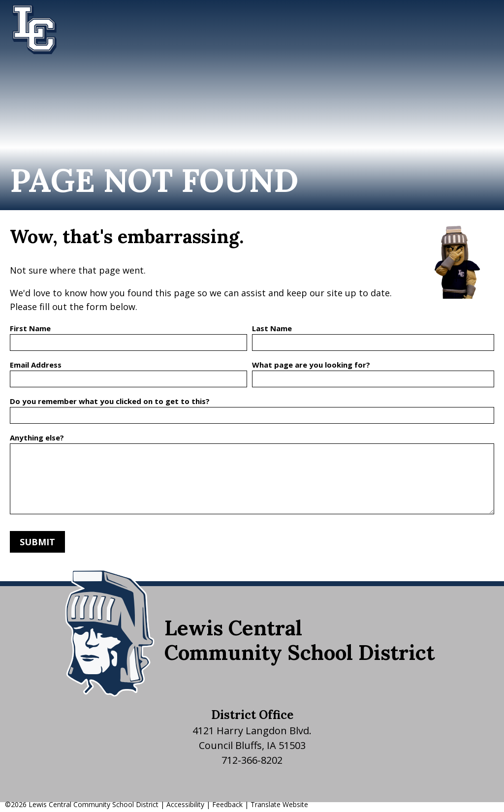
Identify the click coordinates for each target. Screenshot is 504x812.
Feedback (227, 804)
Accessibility (185, 804)
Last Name (272, 328)
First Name (30, 328)
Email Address (36, 365)
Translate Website (279, 804)
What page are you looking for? (311, 365)
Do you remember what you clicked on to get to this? (110, 401)
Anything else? (37, 437)
